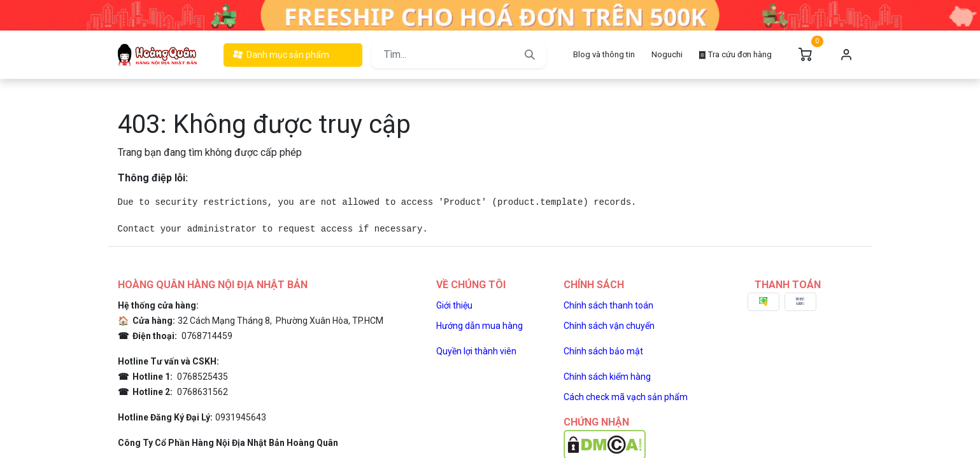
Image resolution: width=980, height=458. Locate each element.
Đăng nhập (847, 55)
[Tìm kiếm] (530, 55)
